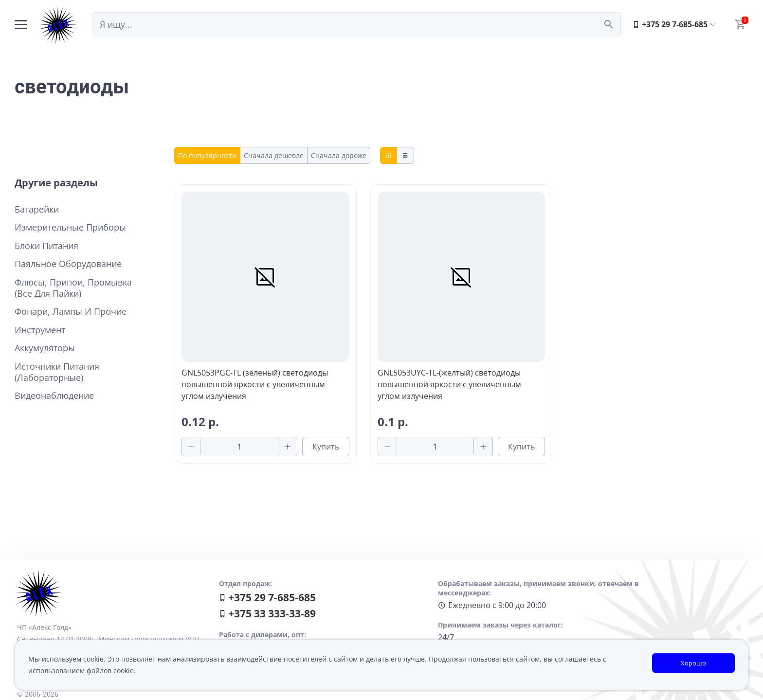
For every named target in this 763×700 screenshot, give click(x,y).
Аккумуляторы (45, 348)
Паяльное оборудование (68, 264)
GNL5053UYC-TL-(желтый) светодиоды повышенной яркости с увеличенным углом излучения (449, 384)
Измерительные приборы (70, 227)
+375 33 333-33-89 (267, 613)
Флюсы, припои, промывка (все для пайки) (73, 288)
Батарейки (37, 209)
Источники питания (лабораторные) (57, 372)
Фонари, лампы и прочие (71, 312)
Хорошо (693, 663)
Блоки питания (46, 246)
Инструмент (40, 330)
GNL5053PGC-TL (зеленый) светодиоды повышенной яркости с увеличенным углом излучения (255, 384)
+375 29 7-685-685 (670, 24)
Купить (326, 447)
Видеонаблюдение (54, 396)
